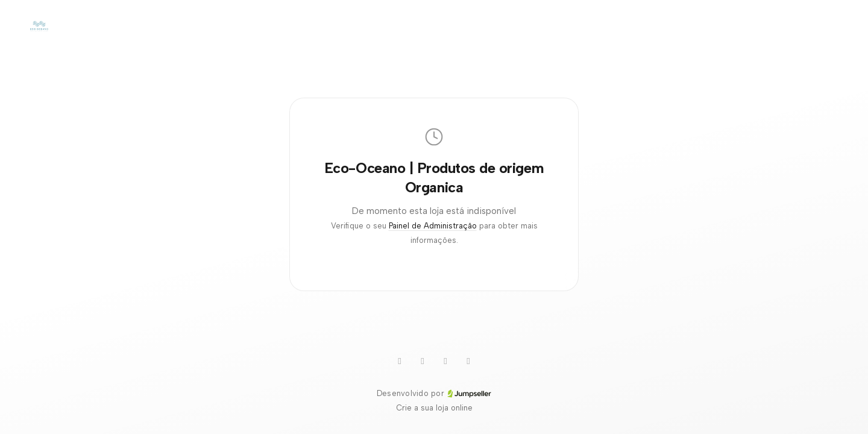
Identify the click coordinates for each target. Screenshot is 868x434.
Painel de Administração (433, 226)
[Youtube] (400, 361)
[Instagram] (468, 361)
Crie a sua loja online (434, 408)
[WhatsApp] (423, 361)
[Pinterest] (445, 361)
